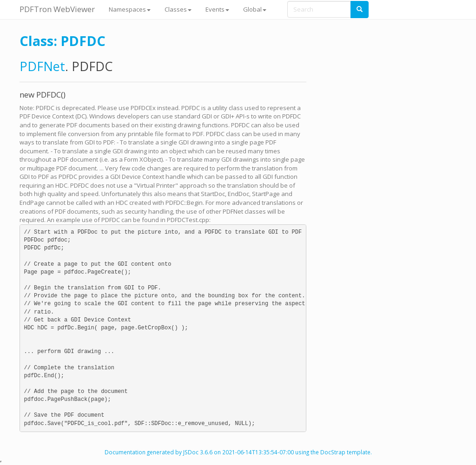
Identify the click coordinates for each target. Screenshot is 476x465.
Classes (178, 9)
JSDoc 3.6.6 (198, 452)
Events (217, 9)
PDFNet (42, 66)
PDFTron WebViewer (57, 9)
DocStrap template (345, 452)
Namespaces (130, 9)
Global (255, 9)
